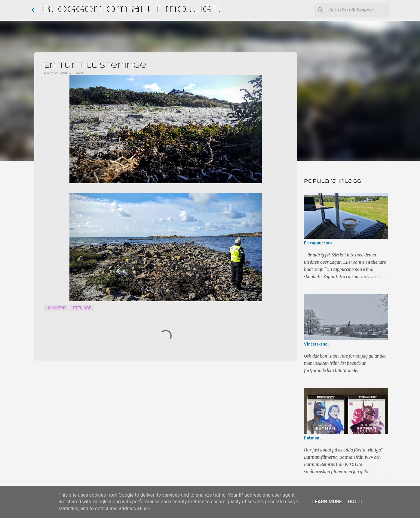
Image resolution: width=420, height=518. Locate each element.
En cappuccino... (319, 243)
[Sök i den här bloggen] (358, 10)
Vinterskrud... (317, 344)
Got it (355, 502)
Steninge (82, 308)
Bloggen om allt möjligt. (131, 10)
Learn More (327, 502)
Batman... (313, 438)
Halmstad (56, 308)
